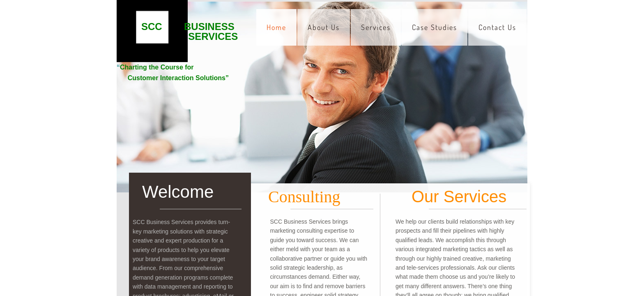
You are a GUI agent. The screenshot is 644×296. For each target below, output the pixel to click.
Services (376, 27)
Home (276, 27)
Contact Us (497, 27)
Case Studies (435, 27)
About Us (324, 27)
